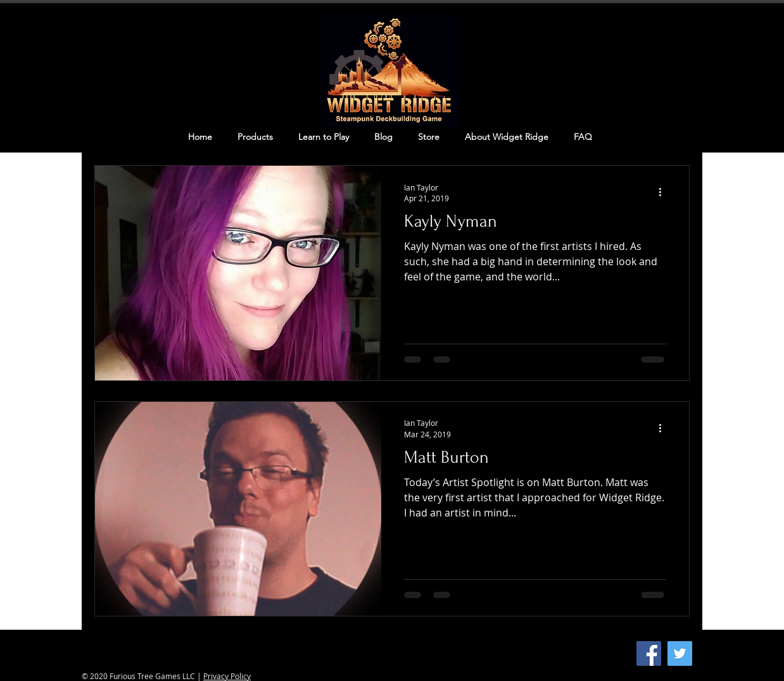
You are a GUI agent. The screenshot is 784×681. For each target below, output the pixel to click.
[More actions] (664, 192)
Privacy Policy (227, 676)
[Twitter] (680, 653)
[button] (255, 137)
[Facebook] (649, 653)
